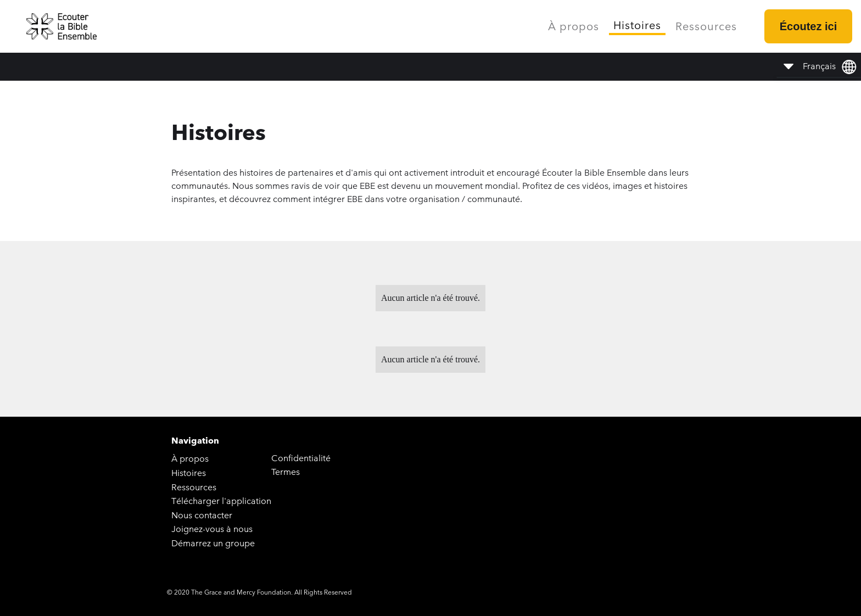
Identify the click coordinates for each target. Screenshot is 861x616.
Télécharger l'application (221, 501)
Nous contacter (202, 515)
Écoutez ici (808, 26)
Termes (286, 472)
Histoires (637, 25)
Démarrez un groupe (213, 543)
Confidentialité (301, 458)
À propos (574, 26)
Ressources (706, 26)
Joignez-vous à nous (212, 529)
